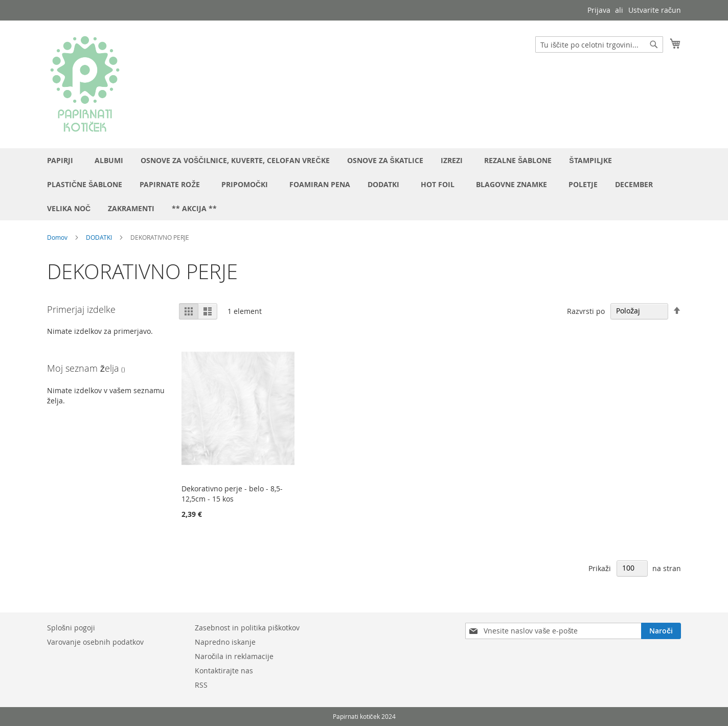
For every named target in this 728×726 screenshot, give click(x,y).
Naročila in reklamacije (234, 656)
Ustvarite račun (655, 10)
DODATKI (99, 237)
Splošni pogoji (71, 628)
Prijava (599, 10)
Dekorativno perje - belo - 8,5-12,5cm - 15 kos (232, 494)
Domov (57, 237)
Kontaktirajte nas (224, 671)
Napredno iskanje (225, 642)
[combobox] (599, 44)
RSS (201, 685)
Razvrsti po (586, 311)
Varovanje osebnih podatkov (95, 642)
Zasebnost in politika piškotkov (247, 628)
